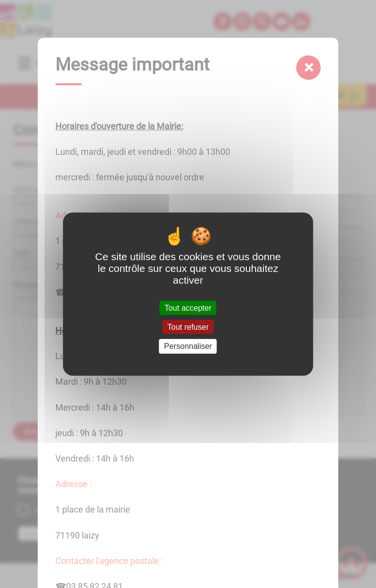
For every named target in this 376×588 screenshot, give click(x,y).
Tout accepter (188, 308)
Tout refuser (188, 327)
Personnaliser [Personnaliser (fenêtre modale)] (188, 346)
